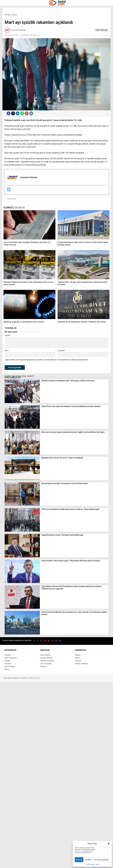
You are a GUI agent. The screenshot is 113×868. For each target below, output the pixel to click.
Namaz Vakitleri (46, 658)
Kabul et (79, 860)
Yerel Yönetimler (11, 658)
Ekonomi (106, 35)
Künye (98, 864)
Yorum (8, 335)
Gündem (8, 655)
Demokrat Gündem (19, 30)
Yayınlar (43, 666)
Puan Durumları (46, 664)
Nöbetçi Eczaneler (47, 661)
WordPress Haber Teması (30, 678)
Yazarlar (78, 661)
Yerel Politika (9, 666)
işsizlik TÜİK (12, 199)
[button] (109, 844)
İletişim (78, 655)
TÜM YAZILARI (101, 30)
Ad (7, 351)
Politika (7, 661)
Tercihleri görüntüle (101, 860)
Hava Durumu (45, 655)
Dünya (7, 669)
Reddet (88, 860)
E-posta (62, 351)
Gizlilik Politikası (91, 864)
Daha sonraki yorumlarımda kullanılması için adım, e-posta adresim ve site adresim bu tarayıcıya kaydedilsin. (47, 360)
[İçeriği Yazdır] (31, 113)
